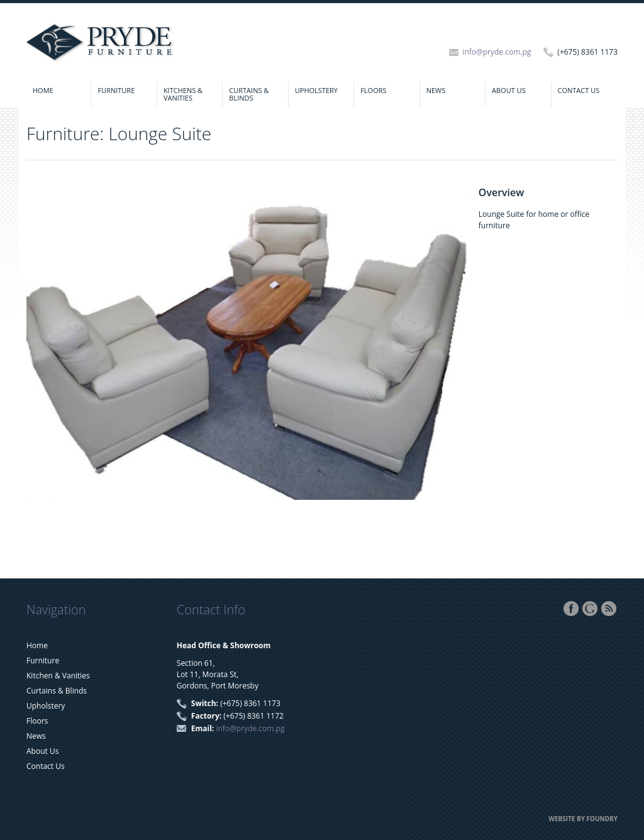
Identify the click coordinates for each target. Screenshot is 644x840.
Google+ (590, 609)
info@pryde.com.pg (497, 52)
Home (43, 90)
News (436, 90)
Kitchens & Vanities (183, 94)
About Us (509, 90)
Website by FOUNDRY (583, 819)
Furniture (116, 90)
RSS (609, 609)
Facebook (571, 609)
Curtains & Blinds (249, 94)
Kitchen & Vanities (58, 676)
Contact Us (579, 90)
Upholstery (316, 90)
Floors (373, 90)
